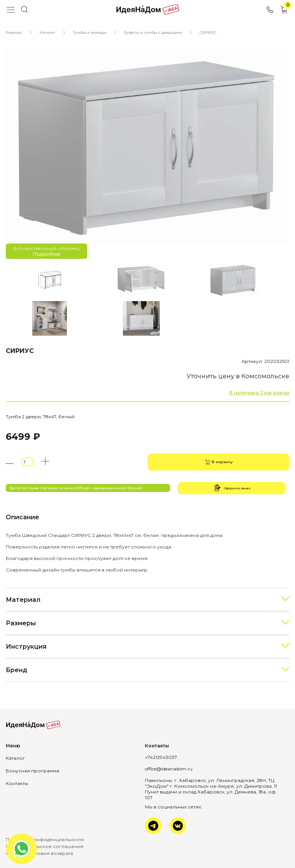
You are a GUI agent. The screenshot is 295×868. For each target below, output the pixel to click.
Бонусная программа (32, 771)
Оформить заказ (232, 488)
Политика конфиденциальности (45, 839)
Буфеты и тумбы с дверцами (153, 32)
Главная (14, 32)
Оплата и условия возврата (39, 853)
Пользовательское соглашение (45, 846)
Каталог (47, 32)
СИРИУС (208, 32)
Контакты (17, 783)
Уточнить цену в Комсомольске (238, 376)
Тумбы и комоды (90, 32)
